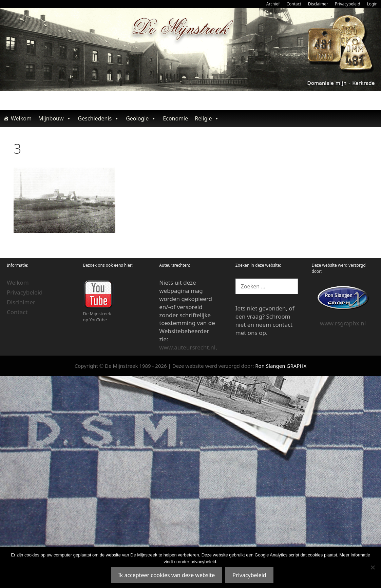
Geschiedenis (99, 118)
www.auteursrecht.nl (187, 347)
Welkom (21, 118)
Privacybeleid (348, 4)
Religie (207, 118)
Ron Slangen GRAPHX (281, 366)
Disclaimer (318, 4)
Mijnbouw (55, 118)
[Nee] (373, 567)
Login (372, 4)
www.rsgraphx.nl (343, 323)
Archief (273, 4)
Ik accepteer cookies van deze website (166, 575)
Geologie (141, 118)
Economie (175, 118)
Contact (294, 4)
